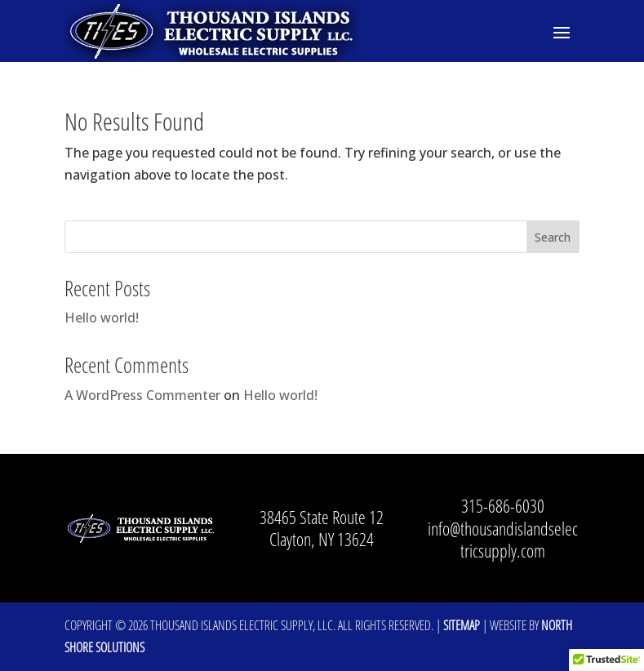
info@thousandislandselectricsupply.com (503, 539)
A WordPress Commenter (142, 395)
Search (553, 237)
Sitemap (462, 625)
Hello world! (102, 318)
